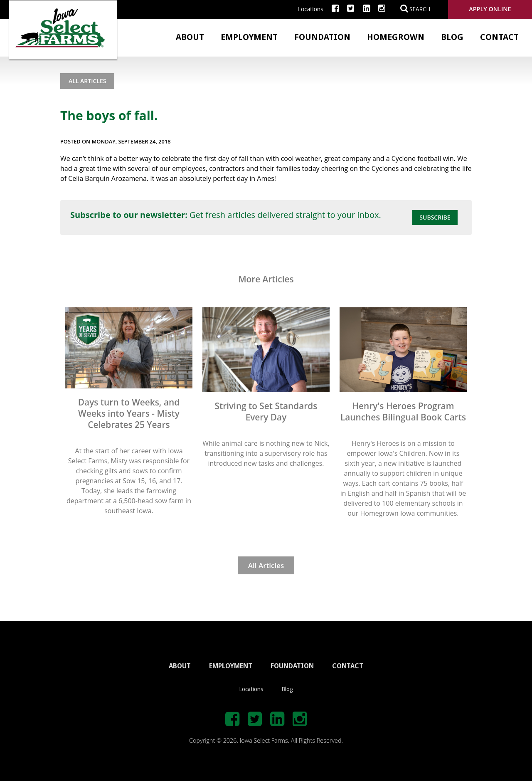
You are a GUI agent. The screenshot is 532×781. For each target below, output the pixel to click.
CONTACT (348, 666)
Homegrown (396, 37)
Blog (452, 37)
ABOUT (180, 666)
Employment (249, 37)
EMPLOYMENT (231, 666)
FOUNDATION (292, 666)
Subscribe (435, 217)
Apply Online (490, 9)
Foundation (322, 37)
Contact (499, 37)
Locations (311, 9)
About (190, 37)
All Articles (87, 81)
